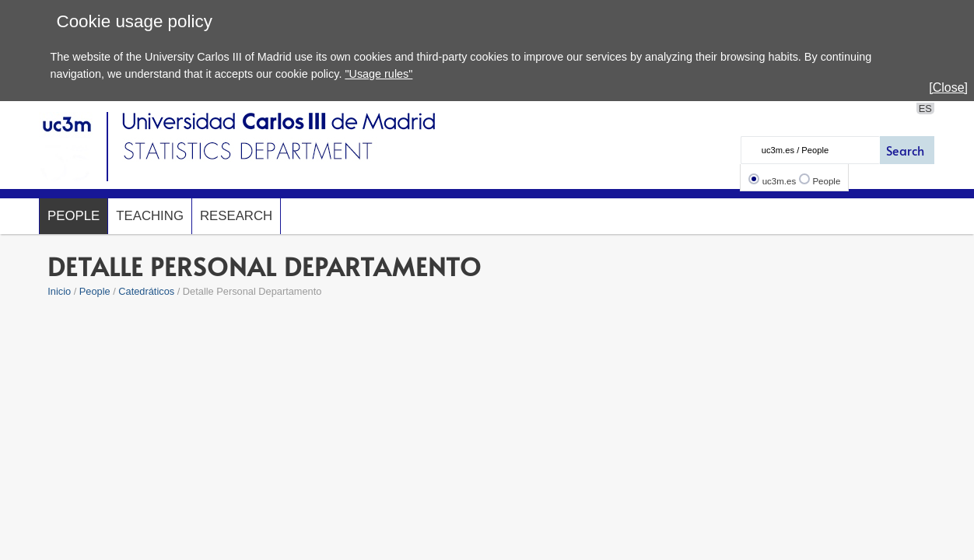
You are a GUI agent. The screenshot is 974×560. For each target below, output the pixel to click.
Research (236, 216)
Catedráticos (146, 291)
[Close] (948, 87)
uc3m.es (780, 181)
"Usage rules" (378, 74)
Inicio (59, 291)
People (826, 181)
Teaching (150, 216)
